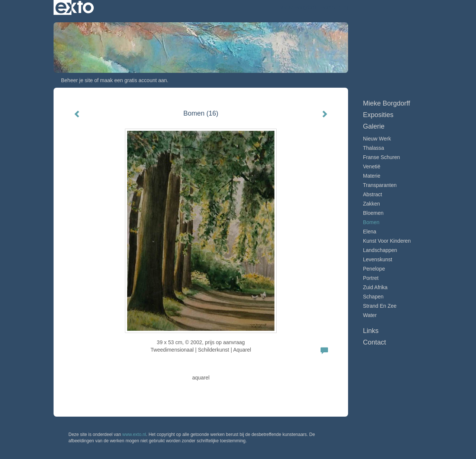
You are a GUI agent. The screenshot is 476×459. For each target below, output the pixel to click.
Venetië (372, 167)
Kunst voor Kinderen (387, 241)
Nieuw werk (377, 139)
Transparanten (380, 185)
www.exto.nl (134, 434)
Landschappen (380, 250)
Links (371, 331)
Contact (374, 342)
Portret (371, 278)
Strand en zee (380, 306)
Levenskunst (378, 259)
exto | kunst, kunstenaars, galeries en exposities (75, 7)
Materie (372, 176)
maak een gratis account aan (134, 80)
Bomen (371, 222)
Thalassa (374, 148)
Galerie (374, 126)
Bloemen (373, 213)
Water (370, 315)
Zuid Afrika (375, 287)
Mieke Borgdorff (298, 7)
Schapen (373, 297)
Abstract (372, 194)
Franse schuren (382, 157)
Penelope (374, 269)
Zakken (372, 204)
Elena (370, 232)
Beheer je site (77, 80)
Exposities (378, 115)
